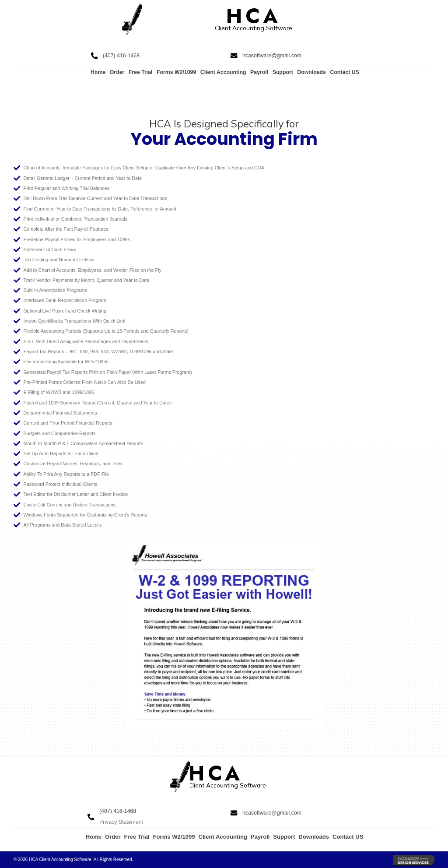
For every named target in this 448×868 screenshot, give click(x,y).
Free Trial (141, 72)
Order (117, 72)
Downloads (311, 72)
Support (283, 72)
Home (98, 72)
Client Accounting (223, 72)
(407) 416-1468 (121, 56)
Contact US (344, 72)
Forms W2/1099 (176, 72)
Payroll (259, 72)
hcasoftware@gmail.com (272, 56)
